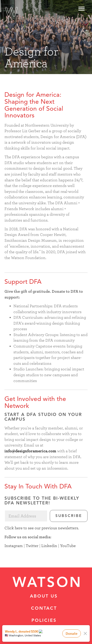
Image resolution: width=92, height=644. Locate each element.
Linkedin (49, 546)
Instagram (14, 546)
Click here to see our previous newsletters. (42, 528)
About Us (44, 596)
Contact (44, 609)
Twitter (32, 546)
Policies (44, 621)
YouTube (68, 546)
